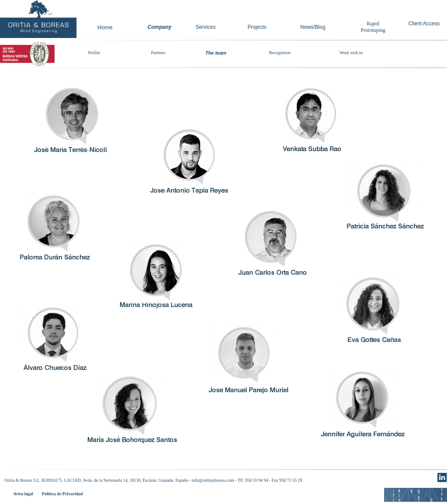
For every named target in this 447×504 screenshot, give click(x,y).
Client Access (424, 24)
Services (206, 27)
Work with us (351, 53)
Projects (257, 27)
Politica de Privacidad (62, 494)
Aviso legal (23, 494)
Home (105, 27)
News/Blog (313, 27)
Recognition (280, 53)
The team (216, 53)
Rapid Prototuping (373, 27)
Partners (158, 53)
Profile (94, 53)
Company (160, 27)
